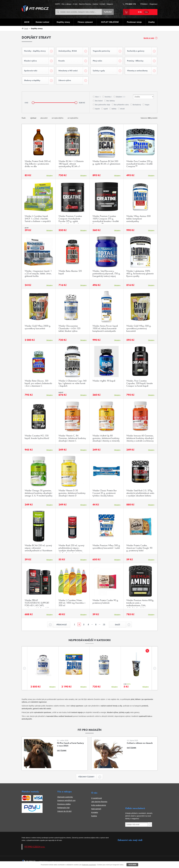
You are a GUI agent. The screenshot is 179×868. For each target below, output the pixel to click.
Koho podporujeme (99, 806)
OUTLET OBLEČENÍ (110, 22)
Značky (151, 22)
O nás (75, 4)
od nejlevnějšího (58, 119)
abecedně (44, 119)
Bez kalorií (99, 101)
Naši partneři (96, 810)
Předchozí (60, 625)
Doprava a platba (64, 805)
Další (121, 625)
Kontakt (102, 4)
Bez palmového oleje (103, 105)
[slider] (33, 103)
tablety (114, 109)
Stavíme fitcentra (85, 4)
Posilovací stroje (134, 22)
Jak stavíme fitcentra (99, 802)
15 (104, 625)
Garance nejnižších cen (66, 801)
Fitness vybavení (85, 22)
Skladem (121, 97)
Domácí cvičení (42, 22)
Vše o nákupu (66, 4)
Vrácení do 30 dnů (64, 812)
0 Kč (144, 12)
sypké (106, 109)
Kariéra (95, 4)
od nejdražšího (73, 119)
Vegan (147, 105)
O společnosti (97, 799)
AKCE (27, 22)
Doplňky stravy (63, 22)
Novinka (108, 97)
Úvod (26, 29)
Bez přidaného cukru (121, 105)
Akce (98, 97)
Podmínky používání (89, 865)
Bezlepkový (137, 105)
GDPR (57, 4)
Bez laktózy (111, 101)
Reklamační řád (63, 808)
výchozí (33, 119)
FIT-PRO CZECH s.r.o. (35, 848)
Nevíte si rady (149, 38)
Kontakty (95, 813)
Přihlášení (144, 4)
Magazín (110, 4)
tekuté (122, 109)
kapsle (97, 109)
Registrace (154, 4)
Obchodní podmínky (65, 798)
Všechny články (87, 778)
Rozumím (132, 865)
